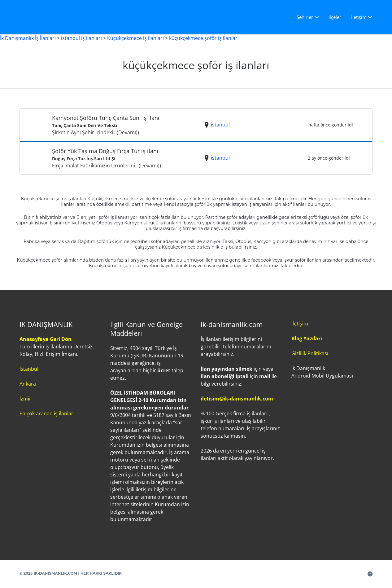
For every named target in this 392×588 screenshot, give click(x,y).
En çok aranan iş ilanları (47, 413)
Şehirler (305, 17)
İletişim (359, 17)
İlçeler (335, 17)
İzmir (25, 399)
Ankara (28, 384)
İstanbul (29, 369)
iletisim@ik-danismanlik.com (237, 399)
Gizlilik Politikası (310, 353)
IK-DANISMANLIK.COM (56, 573)
